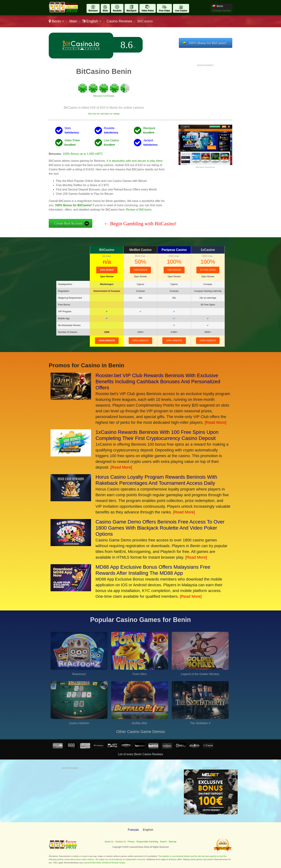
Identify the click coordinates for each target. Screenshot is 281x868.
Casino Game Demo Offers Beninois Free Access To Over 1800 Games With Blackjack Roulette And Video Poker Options (160, 528)
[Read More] (215, 422)
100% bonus (174, 270)
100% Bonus (107, 270)
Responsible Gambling (147, 842)
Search (163, 842)
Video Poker (148, 11)
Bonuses (93, 11)
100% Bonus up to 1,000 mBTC (83, 154)
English (92, 21)
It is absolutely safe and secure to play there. (135, 161)
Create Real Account (68, 223)
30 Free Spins (208, 270)
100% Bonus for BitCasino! (208, 43)
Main (73, 21)
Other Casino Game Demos (140, 732)
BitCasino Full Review (104, 96)
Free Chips (164, 11)
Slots (105, 11)
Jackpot (148, 140)
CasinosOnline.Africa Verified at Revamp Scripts (104, 863)
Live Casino (181, 11)
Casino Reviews (119, 21)
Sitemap (172, 842)
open (107, 341)
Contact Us (121, 842)
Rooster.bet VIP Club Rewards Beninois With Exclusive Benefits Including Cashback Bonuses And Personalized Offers (158, 382)
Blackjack (131, 11)
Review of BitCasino (139, 210)
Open (107, 277)
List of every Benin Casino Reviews (141, 754)
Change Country (222, 10)
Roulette (117, 11)
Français (133, 830)
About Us (109, 842)
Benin (56, 21)
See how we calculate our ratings (104, 114)
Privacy (131, 842)
